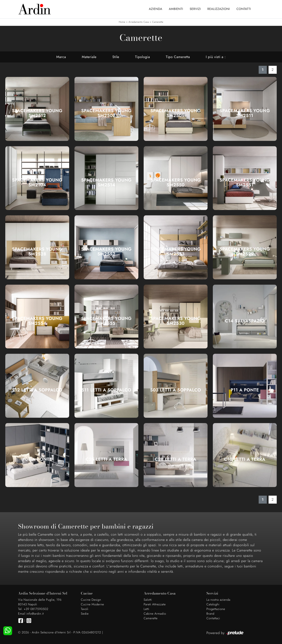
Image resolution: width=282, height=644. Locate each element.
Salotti (148, 600)
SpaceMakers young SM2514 (106, 183)
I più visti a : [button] (216, 57)
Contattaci (213, 618)
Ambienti (176, 9)
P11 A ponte (245, 390)
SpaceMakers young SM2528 (37, 252)
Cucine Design (91, 600)
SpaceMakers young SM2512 (37, 113)
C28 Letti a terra (176, 459)
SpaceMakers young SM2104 (37, 183)
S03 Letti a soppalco (175, 390)
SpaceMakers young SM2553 (175, 252)
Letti (146, 609)
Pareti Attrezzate (155, 604)
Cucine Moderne (92, 604)
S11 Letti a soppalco (106, 390)
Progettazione (216, 609)
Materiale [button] (89, 57)
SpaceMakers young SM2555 (106, 321)
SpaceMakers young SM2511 (245, 113)
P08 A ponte (37, 459)
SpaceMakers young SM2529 (245, 252)
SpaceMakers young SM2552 (106, 252)
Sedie (85, 614)
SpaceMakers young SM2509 (175, 113)
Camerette (158, 22)
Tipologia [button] (142, 57)
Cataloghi (213, 604)
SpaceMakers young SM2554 (37, 321)
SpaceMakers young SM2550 (175, 183)
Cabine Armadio (155, 614)
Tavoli (85, 609)
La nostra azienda (218, 600)
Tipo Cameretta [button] (178, 57)
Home (122, 22)
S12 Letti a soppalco (37, 390)
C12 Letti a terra (245, 459)
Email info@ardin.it (31, 614)
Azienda (156, 9)
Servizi (195, 9)
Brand (210, 614)
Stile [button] (116, 57)
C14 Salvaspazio (245, 321)
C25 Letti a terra (107, 459)
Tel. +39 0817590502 (33, 609)
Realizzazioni (219, 9)
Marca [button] (61, 57)
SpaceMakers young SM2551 (245, 183)
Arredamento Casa (139, 22)
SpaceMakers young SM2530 (175, 321)
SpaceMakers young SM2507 (106, 113)
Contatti (244, 9)
